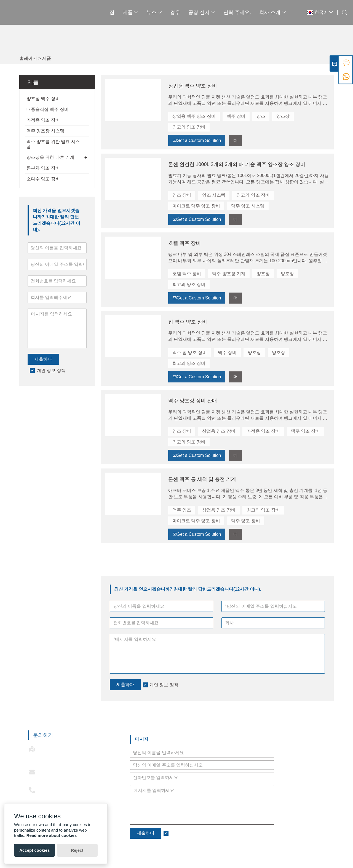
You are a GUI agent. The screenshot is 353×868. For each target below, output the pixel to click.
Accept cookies (34, 850)
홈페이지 (28, 58)
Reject (77, 850)
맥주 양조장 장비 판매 (193, 401)
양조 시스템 (214, 195)
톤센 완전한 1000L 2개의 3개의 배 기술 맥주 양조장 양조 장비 (237, 164)
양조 (261, 116)
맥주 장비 (236, 116)
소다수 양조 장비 (43, 179)
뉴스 (144, 12)
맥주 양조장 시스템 (45, 131)
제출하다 (43, 359)
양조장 (283, 116)
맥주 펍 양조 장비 (190, 353)
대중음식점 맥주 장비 (48, 109)
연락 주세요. (227, 12)
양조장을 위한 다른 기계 (50, 157)
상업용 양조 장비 (219, 431)
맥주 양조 (182, 510)
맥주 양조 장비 (305, 431)
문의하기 (43, 735)
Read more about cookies (52, 835)
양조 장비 (182, 195)
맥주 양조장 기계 (229, 274)
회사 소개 (262, 12)
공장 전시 (192, 12)
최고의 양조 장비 (189, 127)
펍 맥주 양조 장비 (188, 322)
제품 (120, 12)
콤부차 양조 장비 (43, 168)
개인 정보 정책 (51, 370)
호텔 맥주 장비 (184, 243)
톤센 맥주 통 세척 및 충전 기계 (202, 479)
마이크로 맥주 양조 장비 (196, 206)
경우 (165, 12)
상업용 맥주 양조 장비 (193, 86)
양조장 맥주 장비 (43, 99)
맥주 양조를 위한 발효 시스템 (53, 144)
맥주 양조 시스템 (248, 206)
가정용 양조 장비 (43, 120)
